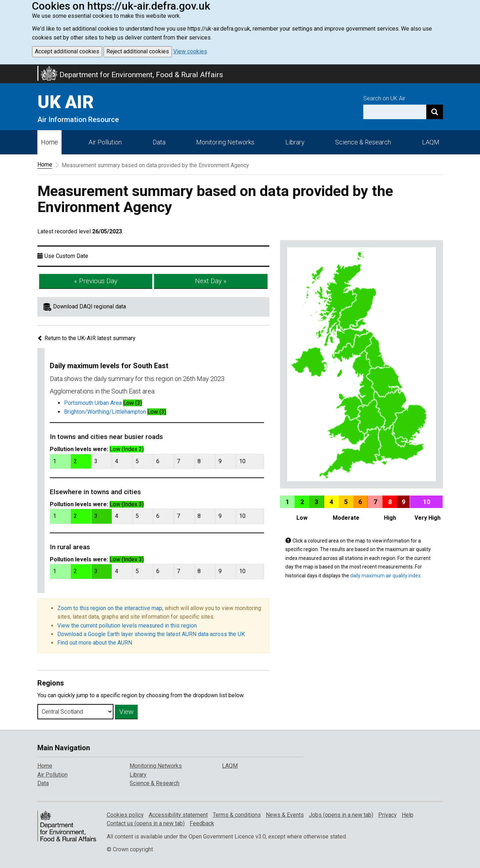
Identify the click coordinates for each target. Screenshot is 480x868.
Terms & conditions (237, 815)
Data (159, 142)
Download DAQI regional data (89, 306)
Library (295, 142)
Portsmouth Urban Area (93, 403)
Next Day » (211, 281)
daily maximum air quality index (385, 576)
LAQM (431, 142)
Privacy (387, 815)
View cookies (190, 51)
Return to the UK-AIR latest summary (86, 338)
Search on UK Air (384, 98)
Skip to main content (4, 69)
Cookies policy (125, 815)
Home (49, 142)
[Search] (435, 112)
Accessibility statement (178, 815)
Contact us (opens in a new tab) (146, 823)
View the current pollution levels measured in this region (127, 626)
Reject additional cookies (138, 51)
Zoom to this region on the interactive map (110, 608)
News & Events (285, 815)
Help (408, 815)
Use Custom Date (66, 256)
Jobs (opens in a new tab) (341, 815)
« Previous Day (96, 281)
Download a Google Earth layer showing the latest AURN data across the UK (151, 634)
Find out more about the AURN (95, 643)
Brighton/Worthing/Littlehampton (105, 412)
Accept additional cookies (67, 51)
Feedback (202, 823)
